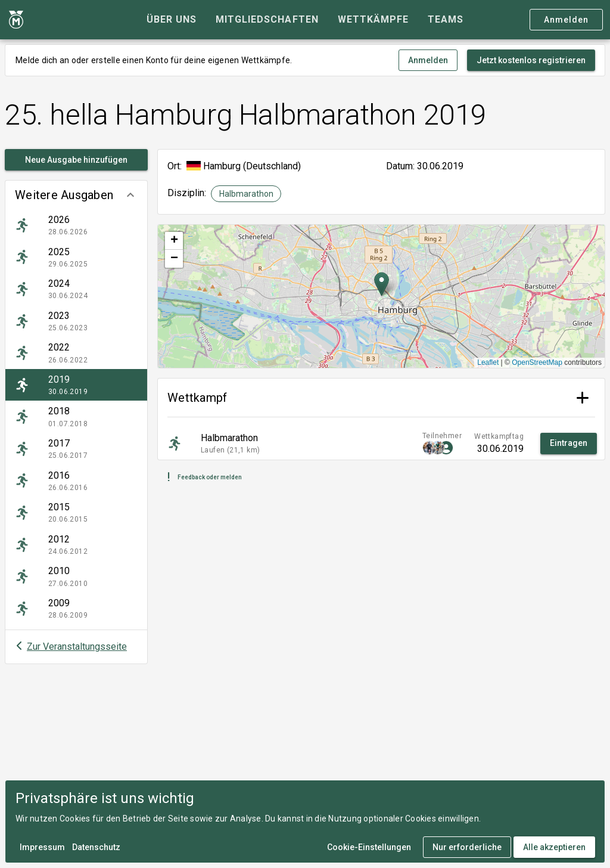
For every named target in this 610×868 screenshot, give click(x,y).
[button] (76, 195)
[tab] (172, 20)
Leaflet (488, 362)
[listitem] (76, 225)
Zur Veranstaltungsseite (77, 647)
